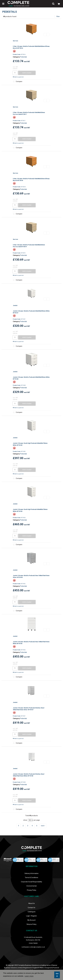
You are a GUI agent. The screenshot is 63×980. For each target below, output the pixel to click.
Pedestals (24, 57)
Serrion (15, 41)
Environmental (32, 886)
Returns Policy (32, 924)
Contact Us (31, 908)
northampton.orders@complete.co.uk (33, 947)
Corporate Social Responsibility (31, 882)
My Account (31, 920)
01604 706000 (33, 943)
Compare (17, 82)
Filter (58, 17)
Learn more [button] (29, 976)
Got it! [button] (57, 975)
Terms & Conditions (31, 878)
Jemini (15, 305)
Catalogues (32, 912)
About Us (32, 903)
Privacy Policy (32, 890)
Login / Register (31, 916)
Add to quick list (18, 77)
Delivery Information (32, 873)
